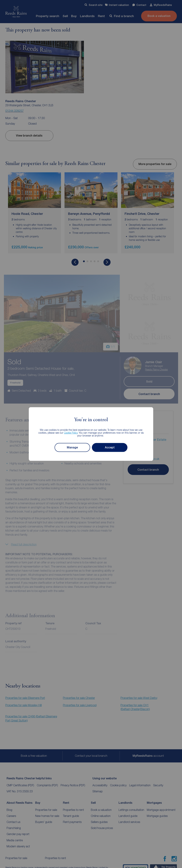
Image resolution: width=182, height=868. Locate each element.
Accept (110, 447)
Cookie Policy (71, 432)
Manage (72, 447)
